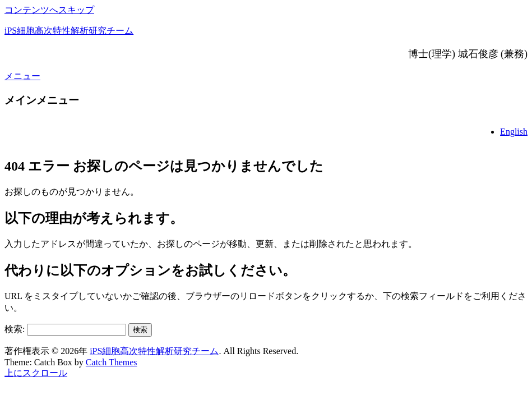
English (514, 132)
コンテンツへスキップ (49, 10)
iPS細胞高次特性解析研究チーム (69, 31)
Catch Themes (112, 362)
